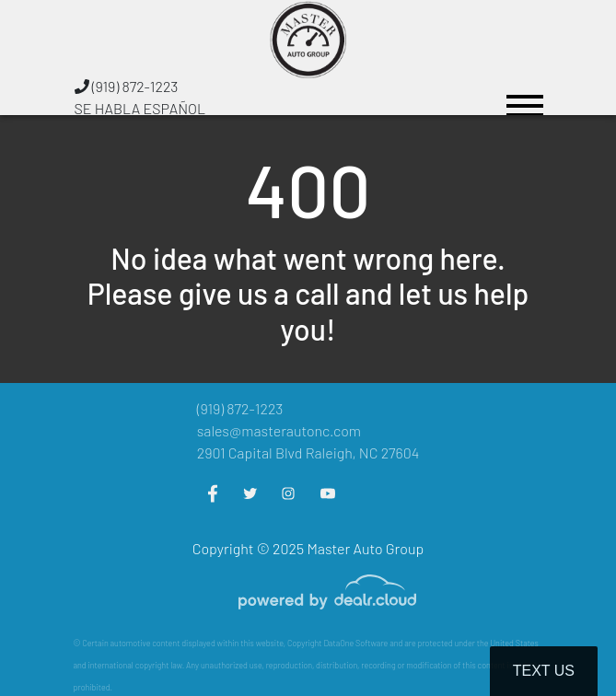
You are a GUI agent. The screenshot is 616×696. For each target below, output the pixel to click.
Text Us (544, 671)
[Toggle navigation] (525, 97)
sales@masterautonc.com (279, 430)
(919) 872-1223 (127, 86)
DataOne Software (355, 643)
